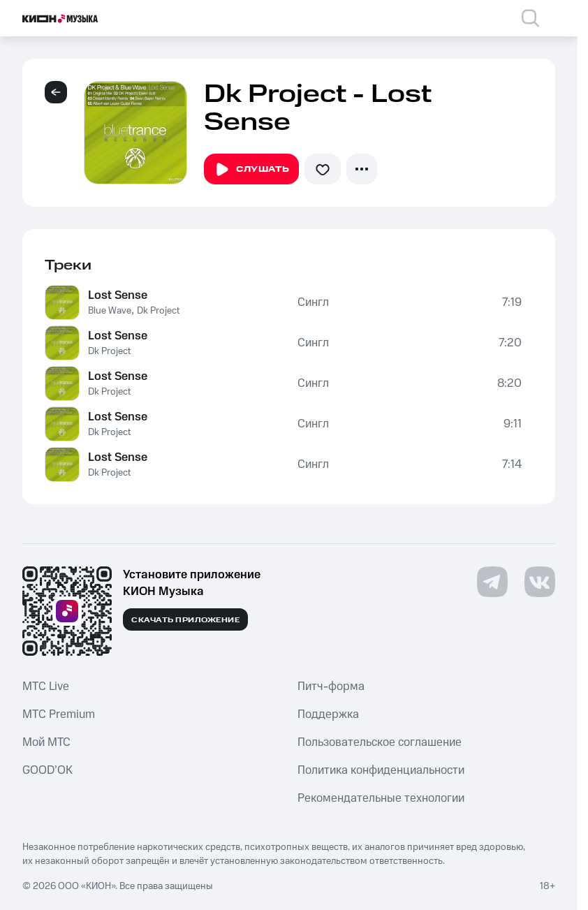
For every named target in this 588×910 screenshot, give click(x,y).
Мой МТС (46, 742)
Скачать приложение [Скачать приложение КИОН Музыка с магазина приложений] (185, 620)
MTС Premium (59, 714)
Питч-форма (331, 687)
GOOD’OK (47, 770)
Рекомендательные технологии (381, 798)
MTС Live (46, 687)
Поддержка (328, 714)
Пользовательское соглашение (380, 742)
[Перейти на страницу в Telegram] (492, 582)
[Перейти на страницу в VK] (540, 582)
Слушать (251, 170)
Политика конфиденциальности (381, 770)
